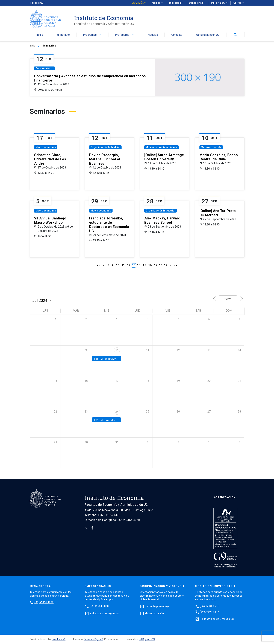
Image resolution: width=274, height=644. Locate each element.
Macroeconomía (46, 147)
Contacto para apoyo (157, 606)
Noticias (153, 35)
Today (228, 299)
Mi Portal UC (218, 3)
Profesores (125, 35)
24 (117, 412)
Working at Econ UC (208, 35)
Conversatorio (45, 68)
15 (144, 265)
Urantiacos (58, 639)
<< (99, 265)
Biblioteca (175, 3)
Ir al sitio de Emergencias (104, 613)
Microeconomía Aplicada (161, 147)
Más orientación (154, 613)
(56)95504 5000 (99, 606)
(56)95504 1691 (209, 606)
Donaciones (196, 3)
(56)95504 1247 (209, 612)
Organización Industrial (105, 147)
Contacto (177, 35)
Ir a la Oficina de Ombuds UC (217, 619)
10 (117, 265)
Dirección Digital (93, 639)
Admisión (138, 3)
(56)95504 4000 (44, 602)
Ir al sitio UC (37, 3)
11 (123, 265)
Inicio (40, 35)
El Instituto (63, 35)
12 (129, 265)
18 (161, 265)
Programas (92, 35)
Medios (158, 3)
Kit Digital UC (146, 639)
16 (150, 265)
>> (175, 265)
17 (156, 265)
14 (139, 265)
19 (166, 265)
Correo (239, 3)
